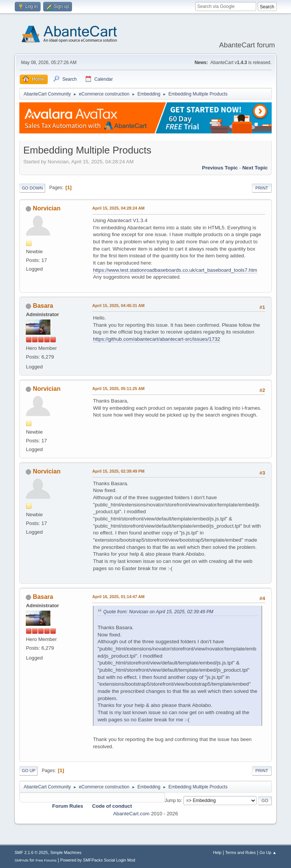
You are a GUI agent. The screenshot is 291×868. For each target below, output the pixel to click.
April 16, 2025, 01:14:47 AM (118, 597)
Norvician (47, 208)
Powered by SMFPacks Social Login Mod (98, 860)
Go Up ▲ (268, 852)
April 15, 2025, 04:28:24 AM (118, 208)
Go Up (28, 771)
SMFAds (21, 860)
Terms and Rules (240, 852)
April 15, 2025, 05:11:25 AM (118, 389)
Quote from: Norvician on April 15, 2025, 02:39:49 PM (158, 612)
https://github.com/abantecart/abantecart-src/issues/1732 (156, 339)
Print (262, 188)
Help (217, 852)
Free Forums (46, 860)
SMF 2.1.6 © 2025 (31, 852)
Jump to (173, 800)
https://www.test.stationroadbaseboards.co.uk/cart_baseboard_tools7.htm (175, 270)
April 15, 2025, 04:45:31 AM (118, 306)
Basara (43, 306)
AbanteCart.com (131, 814)
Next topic (255, 168)
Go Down (32, 188)
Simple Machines (66, 852)
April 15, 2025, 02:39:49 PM (118, 471)
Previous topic (220, 168)
